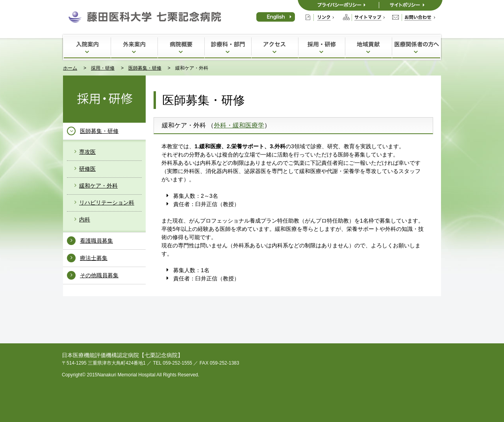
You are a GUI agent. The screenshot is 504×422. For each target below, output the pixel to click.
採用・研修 (321, 47)
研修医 (87, 169)
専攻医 (87, 152)
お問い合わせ (414, 18)
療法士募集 (94, 258)
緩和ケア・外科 (98, 186)
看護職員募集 (96, 241)
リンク (320, 18)
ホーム (70, 68)
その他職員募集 (99, 275)
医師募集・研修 (145, 68)
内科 (85, 219)
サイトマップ (364, 18)
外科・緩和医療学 (239, 125)
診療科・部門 (228, 47)
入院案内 (87, 47)
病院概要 (181, 47)
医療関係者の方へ (416, 47)
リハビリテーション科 (107, 203)
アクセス (275, 47)
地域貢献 (368, 47)
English (276, 17)
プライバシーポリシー (338, 5)
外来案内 (134, 47)
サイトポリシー (411, 5)
